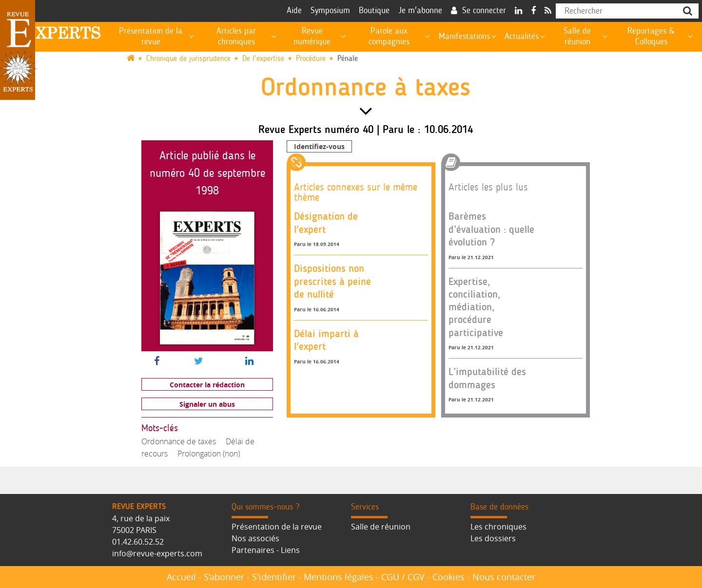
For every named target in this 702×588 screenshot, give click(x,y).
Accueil (181, 577)
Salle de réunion (381, 527)
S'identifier (274, 577)
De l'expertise (263, 59)
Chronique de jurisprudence (188, 59)
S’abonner (224, 577)
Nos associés (255, 538)
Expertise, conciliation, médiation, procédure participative (476, 307)
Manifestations (464, 37)
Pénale (348, 59)
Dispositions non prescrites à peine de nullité (332, 281)
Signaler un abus (207, 404)
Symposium (330, 11)
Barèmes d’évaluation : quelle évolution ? (491, 229)
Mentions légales (339, 577)
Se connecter (484, 11)
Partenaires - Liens (266, 550)
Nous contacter (504, 577)
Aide (294, 11)
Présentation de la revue (277, 527)
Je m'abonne (420, 11)
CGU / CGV (403, 577)
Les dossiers (493, 538)
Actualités (522, 37)
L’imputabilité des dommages (487, 378)
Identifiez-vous (319, 146)
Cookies (448, 577)
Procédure (311, 59)
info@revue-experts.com (157, 553)
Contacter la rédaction (207, 385)
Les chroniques (498, 527)
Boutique (374, 11)
